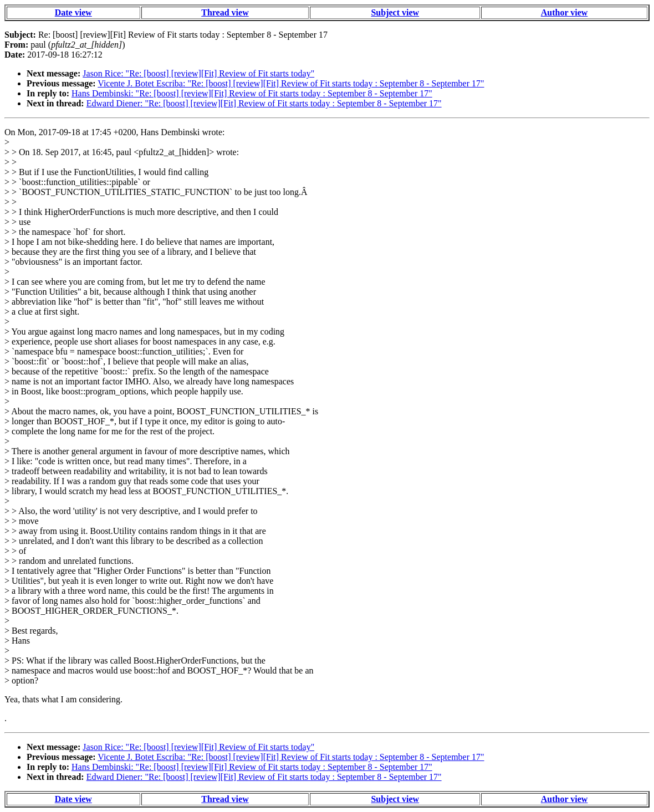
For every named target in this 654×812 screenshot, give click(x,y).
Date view (73, 12)
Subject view (395, 12)
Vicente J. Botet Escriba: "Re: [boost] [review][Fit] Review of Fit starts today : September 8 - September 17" (291, 83)
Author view (564, 12)
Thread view (225, 12)
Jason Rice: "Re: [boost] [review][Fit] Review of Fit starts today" (198, 73)
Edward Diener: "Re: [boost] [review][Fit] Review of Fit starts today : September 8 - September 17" (264, 103)
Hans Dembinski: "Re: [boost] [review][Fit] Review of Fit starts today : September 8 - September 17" (252, 93)
